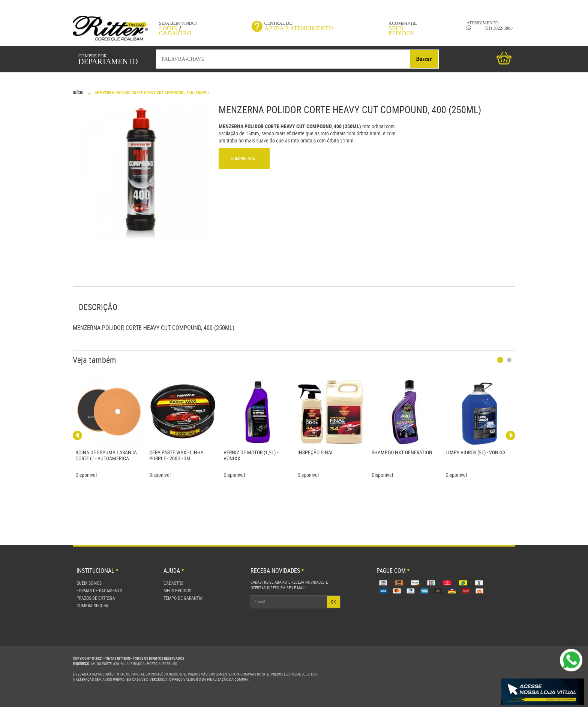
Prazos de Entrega (96, 598)
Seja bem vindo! (178, 23)
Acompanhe (400, 28)
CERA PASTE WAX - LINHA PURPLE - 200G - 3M (176, 455)
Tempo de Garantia (183, 598)
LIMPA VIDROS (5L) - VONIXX (476, 452)
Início (78, 92)
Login (168, 28)
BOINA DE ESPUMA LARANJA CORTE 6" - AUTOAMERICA (106, 455)
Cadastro (175, 33)
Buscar (424, 59)
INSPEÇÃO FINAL (316, 452)
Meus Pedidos (177, 590)
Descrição (98, 307)
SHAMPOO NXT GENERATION (402, 452)
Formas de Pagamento (99, 590)
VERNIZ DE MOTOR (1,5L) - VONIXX (251, 455)
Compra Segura (92, 605)
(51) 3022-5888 (490, 28)
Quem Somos (89, 583)
